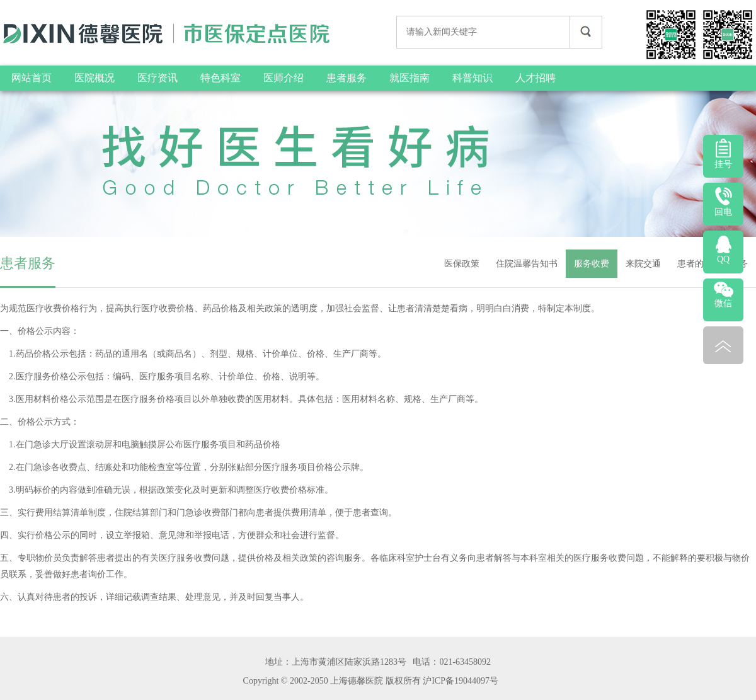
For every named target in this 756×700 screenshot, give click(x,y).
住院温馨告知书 (527, 264)
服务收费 (592, 264)
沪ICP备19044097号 (461, 681)
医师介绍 (283, 78)
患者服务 (346, 78)
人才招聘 (535, 78)
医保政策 (462, 264)
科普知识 (472, 78)
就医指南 (409, 78)
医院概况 (94, 78)
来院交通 (643, 264)
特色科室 (220, 78)
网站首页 (31, 78)
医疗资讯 (157, 78)
